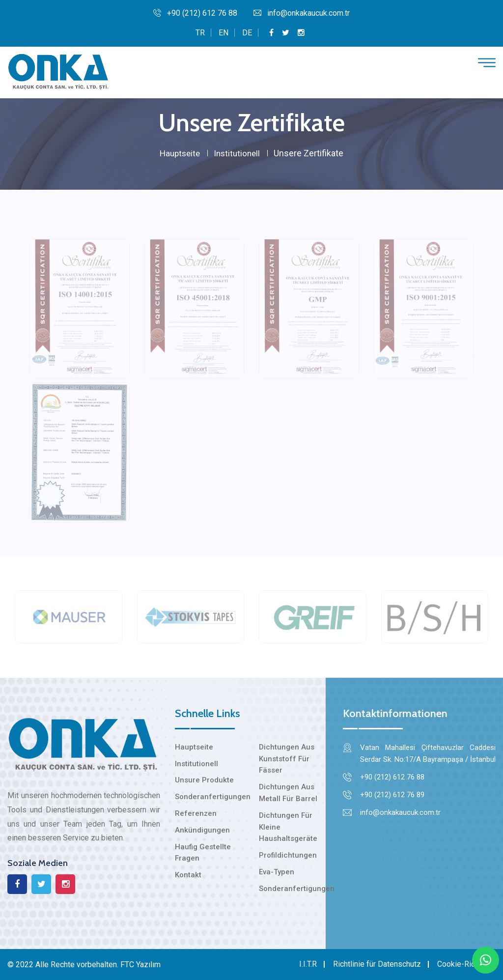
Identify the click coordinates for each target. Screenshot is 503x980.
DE (247, 33)
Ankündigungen (202, 830)
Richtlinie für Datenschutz (377, 964)
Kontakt (188, 875)
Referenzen (196, 813)
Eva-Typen (277, 872)
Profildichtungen (288, 855)
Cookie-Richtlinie (466, 964)
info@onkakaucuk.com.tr (302, 13)
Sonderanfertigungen (213, 797)
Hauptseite (179, 153)
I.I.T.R (308, 964)
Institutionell (238, 153)
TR (200, 33)
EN (224, 33)
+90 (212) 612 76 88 (195, 13)
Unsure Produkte (204, 780)
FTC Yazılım (140, 965)
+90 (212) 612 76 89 (392, 795)
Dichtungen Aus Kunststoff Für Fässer (287, 759)
